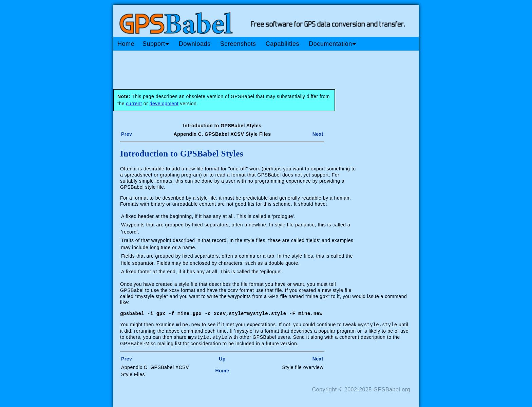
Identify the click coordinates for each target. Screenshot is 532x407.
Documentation (332, 44)
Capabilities (282, 44)
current (134, 104)
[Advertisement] (242, 67)
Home (126, 44)
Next (318, 134)
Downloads (195, 44)
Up (222, 358)
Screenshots (238, 44)
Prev (127, 134)
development (164, 104)
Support (156, 44)
